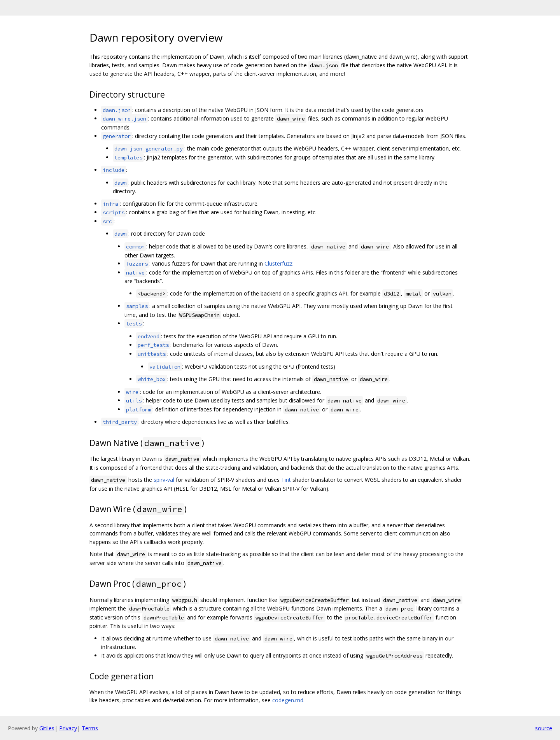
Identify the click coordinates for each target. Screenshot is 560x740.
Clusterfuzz (278, 263)
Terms (90, 728)
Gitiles (47, 728)
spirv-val (164, 480)
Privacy (68, 728)
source (544, 728)
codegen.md (288, 700)
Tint (286, 480)
